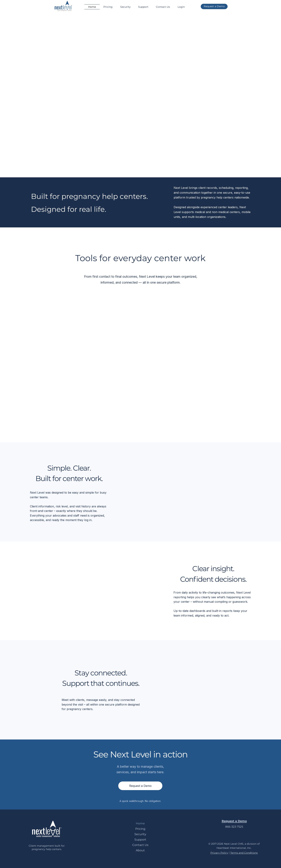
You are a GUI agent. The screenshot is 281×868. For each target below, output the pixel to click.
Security (140, 834)
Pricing (140, 829)
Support (140, 840)
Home (140, 823)
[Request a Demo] (214, 6)
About (140, 850)
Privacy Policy (219, 853)
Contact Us (140, 845)
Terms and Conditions (244, 853)
